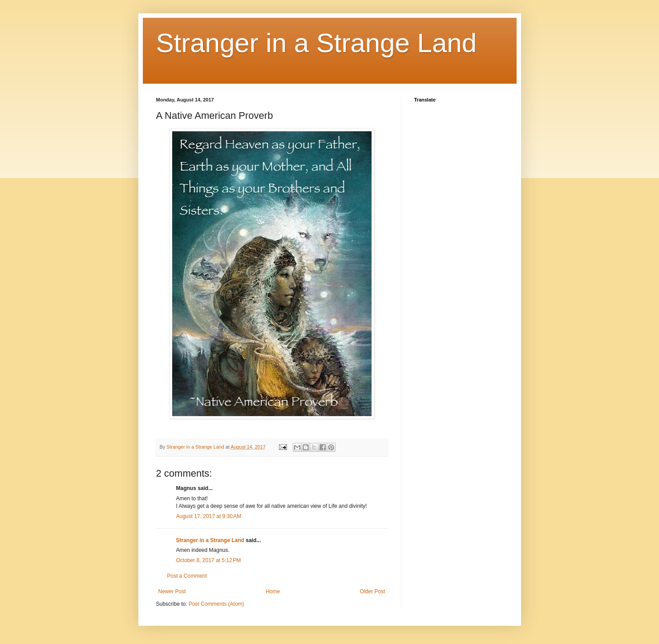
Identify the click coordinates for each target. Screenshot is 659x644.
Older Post (373, 591)
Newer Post (172, 591)
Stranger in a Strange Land (317, 43)
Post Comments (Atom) (216, 604)
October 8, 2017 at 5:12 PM (209, 560)
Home (273, 591)
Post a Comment (187, 576)
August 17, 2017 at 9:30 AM (209, 516)
